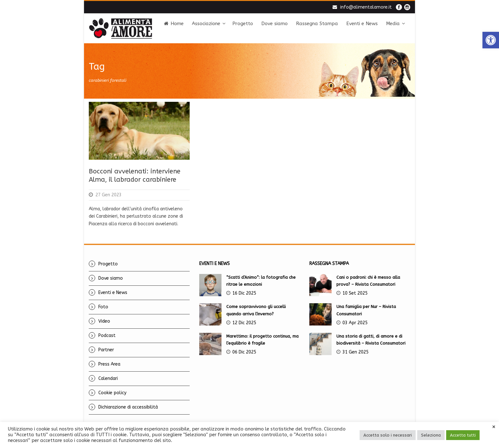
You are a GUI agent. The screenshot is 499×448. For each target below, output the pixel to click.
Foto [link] (103, 307)
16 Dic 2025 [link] (244, 293)
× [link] (494, 427)
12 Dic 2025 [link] (244, 323)
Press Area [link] (109, 364)
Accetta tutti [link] (463, 435)
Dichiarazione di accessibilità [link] (128, 407)
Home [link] (174, 24)
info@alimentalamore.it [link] (366, 7)
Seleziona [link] (431, 435)
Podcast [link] (107, 336)
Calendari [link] (108, 378)
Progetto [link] (243, 24)
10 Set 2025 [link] (355, 293)
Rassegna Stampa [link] (317, 24)
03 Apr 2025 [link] (355, 323)
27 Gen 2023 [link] (109, 195)
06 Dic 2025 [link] (244, 352)
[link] (491, 40)
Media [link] (393, 24)
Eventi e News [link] (362, 24)
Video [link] (104, 321)
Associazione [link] (206, 24)
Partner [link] (106, 350)
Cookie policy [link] (112, 393)
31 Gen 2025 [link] (355, 352)
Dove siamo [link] (274, 24)
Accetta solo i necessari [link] (388, 435)
